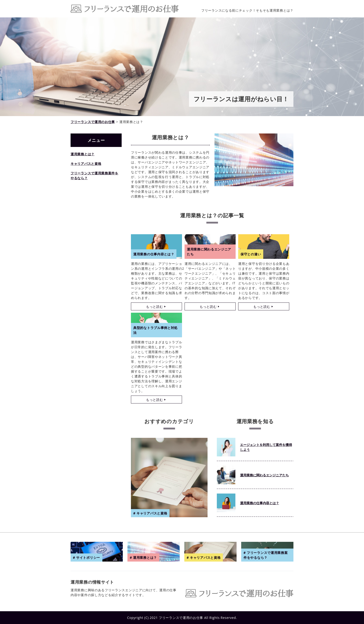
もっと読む (155, 307)
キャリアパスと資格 (86, 164)
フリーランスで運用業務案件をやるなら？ (94, 175)
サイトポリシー (88, 557)
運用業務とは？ (83, 154)
